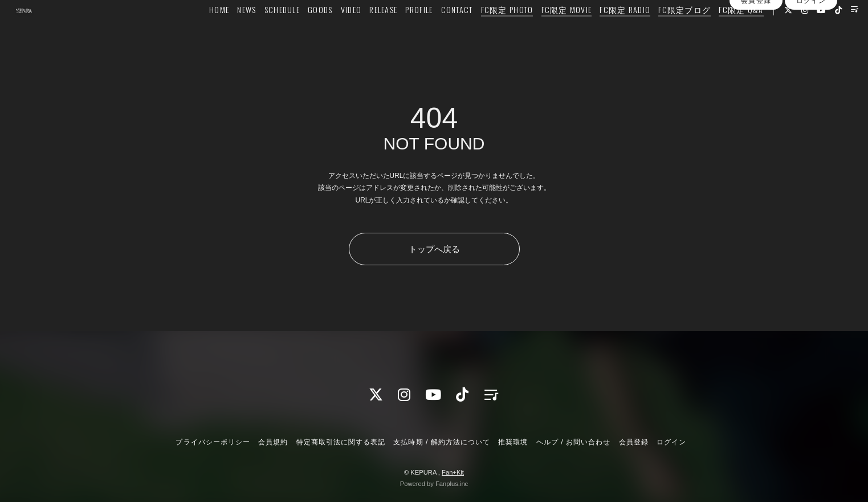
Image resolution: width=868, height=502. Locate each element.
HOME (196, 32)
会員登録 (756, 53)
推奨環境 (513, 442)
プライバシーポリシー (213, 442)
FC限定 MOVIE (543, 32)
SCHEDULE (259, 32)
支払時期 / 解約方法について (442, 442)
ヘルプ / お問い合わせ (573, 442)
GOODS (297, 32)
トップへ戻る (434, 249)
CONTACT (434, 32)
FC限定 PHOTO (484, 32)
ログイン (811, 53)
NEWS (224, 32)
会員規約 (273, 442)
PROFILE (396, 32)
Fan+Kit (453, 472)
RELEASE (360, 32)
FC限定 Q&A (718, 32)
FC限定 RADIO (602, 32)
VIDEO (328, 32)
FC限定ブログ (662, 32)
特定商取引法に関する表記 (341, 442)
